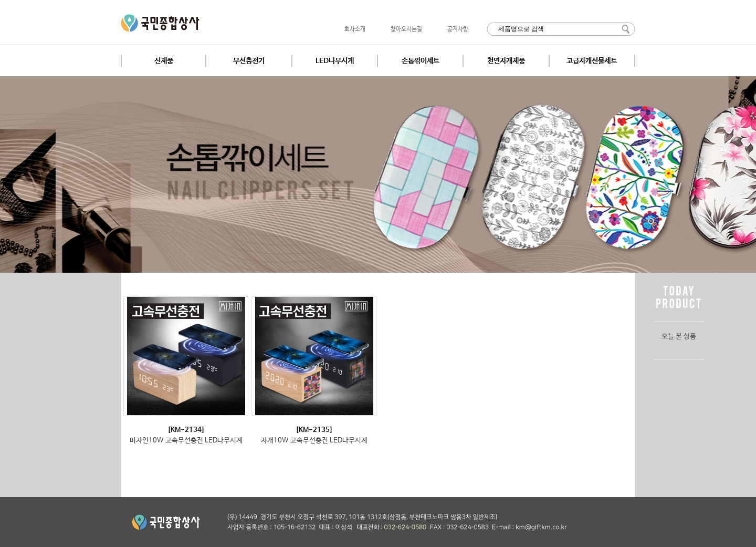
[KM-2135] (314, 430)
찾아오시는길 (406, 29)
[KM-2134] (186, 430)
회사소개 (355, 29)
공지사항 (458, 29)
